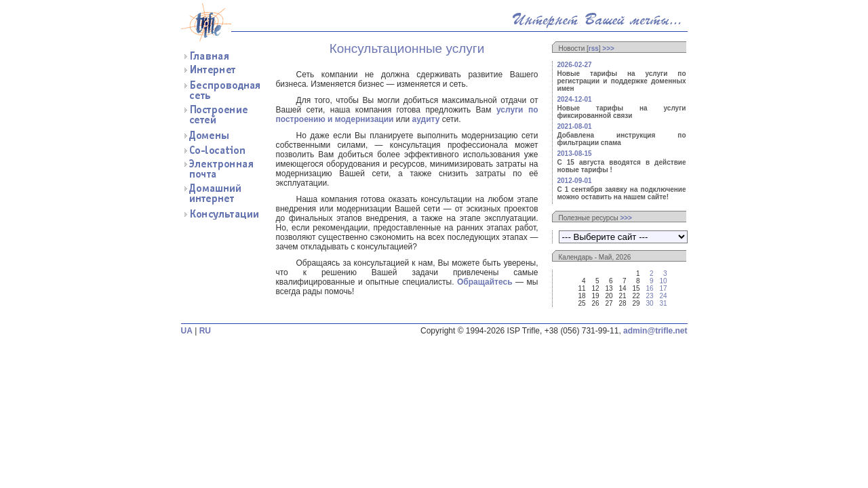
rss (594, 48)
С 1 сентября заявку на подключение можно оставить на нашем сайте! (622, 193)
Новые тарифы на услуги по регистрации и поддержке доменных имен (622, 81)
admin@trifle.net (655, 331)
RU (205, 331)
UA (187, 331)
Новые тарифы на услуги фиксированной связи (622, 112)
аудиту (426, 119)
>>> (608, 48)
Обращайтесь (485, 282)
